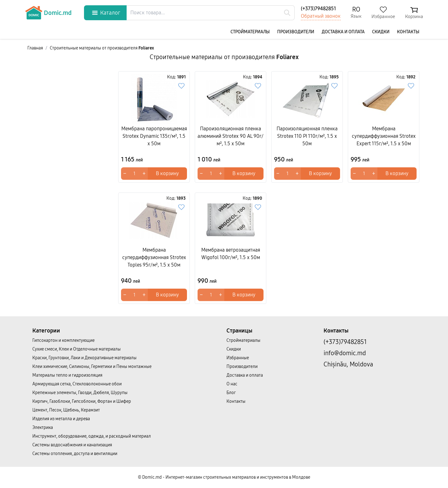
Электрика (43, 428)
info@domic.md (345, 353)
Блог (231, 393)
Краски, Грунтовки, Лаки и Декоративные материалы (84, 358)
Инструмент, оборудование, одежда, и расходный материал (92, 436)
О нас (232, 384)
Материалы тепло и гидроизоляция (67, 375)
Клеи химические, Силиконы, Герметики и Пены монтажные (92, 367)
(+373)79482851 (318, 9)
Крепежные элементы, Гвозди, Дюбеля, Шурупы (80, 393)
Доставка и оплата (343, 32)
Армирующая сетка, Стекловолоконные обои (77, 384)
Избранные (238, 358)
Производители (296, 32)
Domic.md (48, 13)
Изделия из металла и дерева (61, 419)
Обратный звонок (321, 16)
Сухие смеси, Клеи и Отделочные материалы (77, 349)
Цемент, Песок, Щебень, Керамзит (66, 410)
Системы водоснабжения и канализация (72, 445)
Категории (46, 331)
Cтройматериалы (250, 32)
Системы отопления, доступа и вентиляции (75, 454)
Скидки (381, 32)
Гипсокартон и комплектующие (63, 340)
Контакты (408, 32)
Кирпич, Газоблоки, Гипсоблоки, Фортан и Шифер (82, 401)
